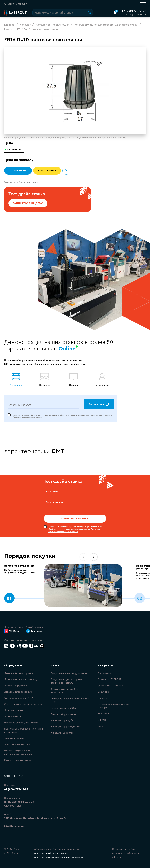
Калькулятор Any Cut (63, 720)
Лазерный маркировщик (18, 691)
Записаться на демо (28, 203)
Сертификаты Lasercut (110, 685)
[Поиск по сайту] (63, 13)
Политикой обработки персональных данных (58, 857)
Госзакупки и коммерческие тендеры (114, 705)
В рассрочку (47, 171)
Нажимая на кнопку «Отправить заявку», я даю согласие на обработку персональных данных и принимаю (75, 529)
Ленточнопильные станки (19, 744)
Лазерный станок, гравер (18, 673)
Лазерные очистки (15, 716)
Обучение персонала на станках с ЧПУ (70, 700)
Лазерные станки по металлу (21, 679)
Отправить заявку (75, 518)
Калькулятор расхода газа (66, 726)
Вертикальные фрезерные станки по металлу (23, 730)
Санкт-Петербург (15, 776)
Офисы (102, 719)
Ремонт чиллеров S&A (63, 708)
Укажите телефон (21, 405)
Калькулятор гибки (62, 732)
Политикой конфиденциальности (51, 853)
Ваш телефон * (55, 502)
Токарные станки (14, 738)
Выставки (103, 713)
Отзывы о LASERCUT (109, 679)
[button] (94, 557)
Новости (102, 698)
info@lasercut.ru (136, 15)
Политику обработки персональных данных (74, 530)
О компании (105, 673)
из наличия (15, 149)
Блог (100, 726)
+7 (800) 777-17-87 (134, 11)
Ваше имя (52, 492)
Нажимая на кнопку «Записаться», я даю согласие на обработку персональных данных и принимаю (62, 416)
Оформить (18, 171)
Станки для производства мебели (23, 704)
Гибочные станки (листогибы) (21, 722)
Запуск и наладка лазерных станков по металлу (66, 681)
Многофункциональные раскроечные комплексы (19, 752)
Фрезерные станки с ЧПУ (18, 698)
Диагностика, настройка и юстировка (65, 690)
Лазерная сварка (14, 710)
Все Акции (104, 691)
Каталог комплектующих (18, 760)
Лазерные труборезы (16, 685)
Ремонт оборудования (64, 714)
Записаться (99, 405)
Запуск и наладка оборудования (69, 673)
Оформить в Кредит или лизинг (22, 182)
